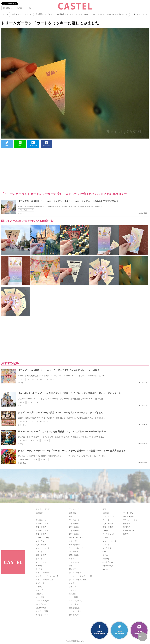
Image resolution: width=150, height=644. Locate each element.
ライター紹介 (128, 513)
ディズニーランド (34, 402)
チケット (39, 566)
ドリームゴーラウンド (35, 379)
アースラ (45, 440)
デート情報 (40, 597)
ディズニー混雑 (42, 611)
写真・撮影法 (41, 545)
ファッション (41, 562)
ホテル (105, 555)
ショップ (39, 587)
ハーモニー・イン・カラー (28, 460)
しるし (22, 379)
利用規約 (127, 527)
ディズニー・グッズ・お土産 (47, 576)
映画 (104, 552)
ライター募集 (128, 517)
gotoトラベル (41, 604)
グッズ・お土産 (109, 517)
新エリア (39, 569)
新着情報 (39, 513)
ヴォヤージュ (24, 421)
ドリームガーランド (26, 210)
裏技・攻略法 (41, 527)
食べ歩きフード (42, 615)
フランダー (23, 440)
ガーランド (50, 379)
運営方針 (127, 534)
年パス (105, 569)
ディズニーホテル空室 (44, 580)
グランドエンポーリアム (40, 421)
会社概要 (127, 524)
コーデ (105, 531)
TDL (37, 517)
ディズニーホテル (43, 573)
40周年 (22, 402)
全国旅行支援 (41, 608)
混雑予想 (106, 559)
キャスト (39, 559)
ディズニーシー (42, 520)
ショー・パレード (43, 538)
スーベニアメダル (43, 601)
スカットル (34, 440)
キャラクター (41, 583)
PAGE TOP (142, 637)
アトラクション (42, 524)
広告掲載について (130, 531)
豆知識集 (39, 594)
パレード (44, 460)
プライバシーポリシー (132, 520)
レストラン (40, 541)
